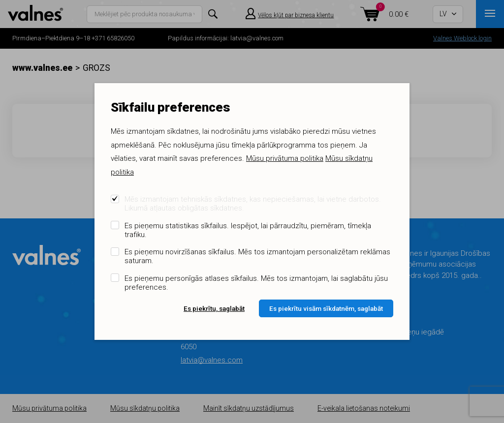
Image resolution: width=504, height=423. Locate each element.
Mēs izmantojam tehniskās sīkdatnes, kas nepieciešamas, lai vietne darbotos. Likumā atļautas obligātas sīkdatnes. (253, 204)
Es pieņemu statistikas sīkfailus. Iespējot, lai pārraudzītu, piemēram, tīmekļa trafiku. (248, 230)
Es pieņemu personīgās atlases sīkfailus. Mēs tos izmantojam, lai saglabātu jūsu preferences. (256, 283)
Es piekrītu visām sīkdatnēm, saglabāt (326, 308)
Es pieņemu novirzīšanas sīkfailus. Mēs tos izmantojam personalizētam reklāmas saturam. (257, 256)
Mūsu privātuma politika (285, 158)
